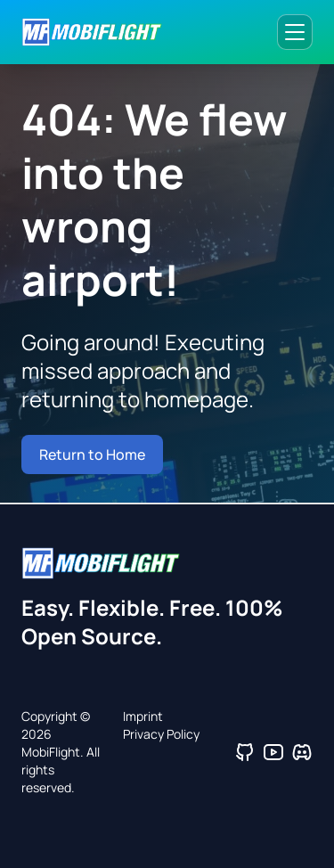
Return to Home (92, 454)
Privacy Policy (161, 734)
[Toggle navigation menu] (295, 32)
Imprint (143, 716)
